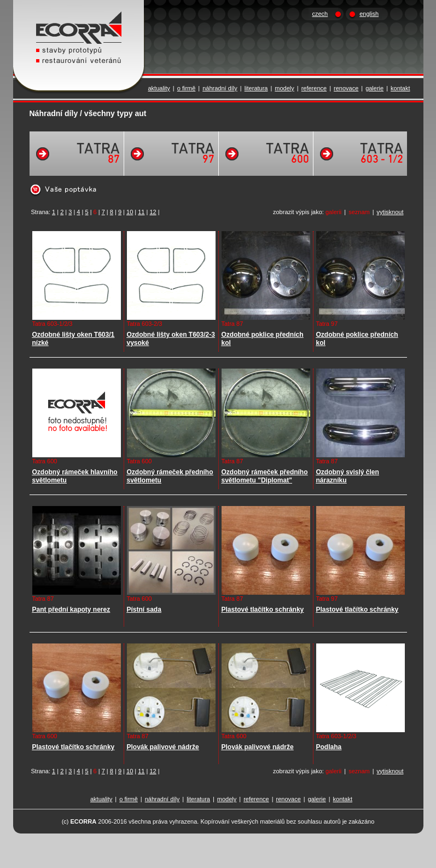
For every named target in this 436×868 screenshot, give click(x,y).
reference (314, 88)
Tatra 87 (232, 324)
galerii (333, 212)
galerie (374, 88)
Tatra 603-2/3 (145, 324)
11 (141, 212)
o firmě (187, 88)
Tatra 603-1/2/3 (53, 324)
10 (130, 212)
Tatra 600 (45, 461)
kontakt (400, 88)
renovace (346, 88)
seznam (359, 212)
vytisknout (390, 212)
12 (153, 212)
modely (284, 88)
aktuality (159, 88)
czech (320, 14)
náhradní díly (220, 88)
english (369, 14)
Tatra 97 (327, 324)
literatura (256, 88)
